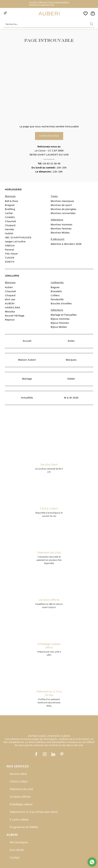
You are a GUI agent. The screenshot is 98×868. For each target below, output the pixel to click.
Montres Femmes (61, 229)
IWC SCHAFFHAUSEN (18, 238)
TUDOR (10, 258)
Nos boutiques (19, 843)
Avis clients (17, 850)
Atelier (71, 379)
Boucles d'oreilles (61, 304)
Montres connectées (63, 213)
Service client (18, 774)
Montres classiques (62, 201)
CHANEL (10, 217)
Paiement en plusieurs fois (42, 5)
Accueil (27, 341)
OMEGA (10, 246)
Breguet (10, 205)
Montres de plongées (64, 209)
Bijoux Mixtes (59, 327)
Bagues (55, 287)
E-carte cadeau (19, 820)
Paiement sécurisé (21, 789)
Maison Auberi (27, 360)
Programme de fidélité (24, 827)
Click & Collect (19, 782)
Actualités (27, 398)
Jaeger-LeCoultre (15, 242)
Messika (10, 312)
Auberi (9, 287)
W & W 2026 (71, 398)
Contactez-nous (49, 136)
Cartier (9, 213)
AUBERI (10, 304)
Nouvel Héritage (15, 316)
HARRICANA (12, 308)
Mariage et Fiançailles (64, 315)
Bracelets (56, 292)
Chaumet (10, 221)
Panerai (9, 250)
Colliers (55, 296)
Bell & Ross (12, 201)
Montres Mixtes (60, 233)
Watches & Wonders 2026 (66, 244)
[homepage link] (49, 14)
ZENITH (10, 262)
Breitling (10, 209)
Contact (15, 858)
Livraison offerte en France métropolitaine (49, 3)
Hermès (10, 230)
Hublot (9, 234)
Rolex (71, 341)
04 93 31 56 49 (52, 164)
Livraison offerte (20, 797)
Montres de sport (61, 205)
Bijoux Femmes (60, 323)
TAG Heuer (11, 254)
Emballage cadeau (21, 804)
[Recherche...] (44, 24)
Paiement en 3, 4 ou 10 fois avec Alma (34, 812)
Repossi (10, 320)
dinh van (10, 300)
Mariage (27, 379)
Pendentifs (57, 300)
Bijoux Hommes (60, 319)
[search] (92, 24)
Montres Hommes (61, 225)
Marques (71, 360)
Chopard (10, 226)
